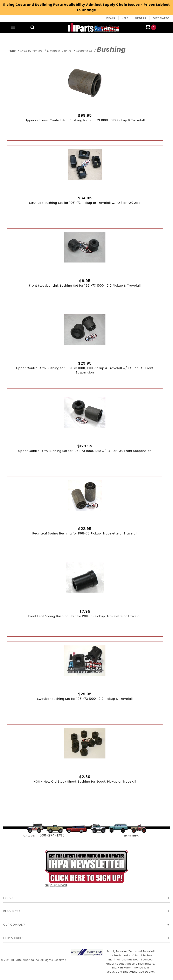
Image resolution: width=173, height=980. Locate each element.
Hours (8, 898)
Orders (141, 18)
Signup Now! (86, 868)
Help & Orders (14, 938)
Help (125, 18)
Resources (12, 912)
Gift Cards (161, 18)
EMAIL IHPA (131, 835)
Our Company (14, 925)
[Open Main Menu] (13, 27)
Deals (111, 18)
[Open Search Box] (33, 27)
